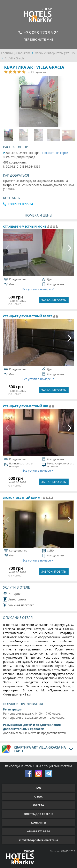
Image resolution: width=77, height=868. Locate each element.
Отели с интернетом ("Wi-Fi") (55, 53)
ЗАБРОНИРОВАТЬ (54, 300)
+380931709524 (18, 204)
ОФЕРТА (38, 805)
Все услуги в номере (38, 289)
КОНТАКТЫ (39, 823)
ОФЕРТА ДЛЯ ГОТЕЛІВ (39, 814)
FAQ (38, 788)
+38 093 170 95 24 (38, 32)
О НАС (38, 797)
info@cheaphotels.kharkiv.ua (38, 840)
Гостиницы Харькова (16, 53)
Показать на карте (55, 153)
